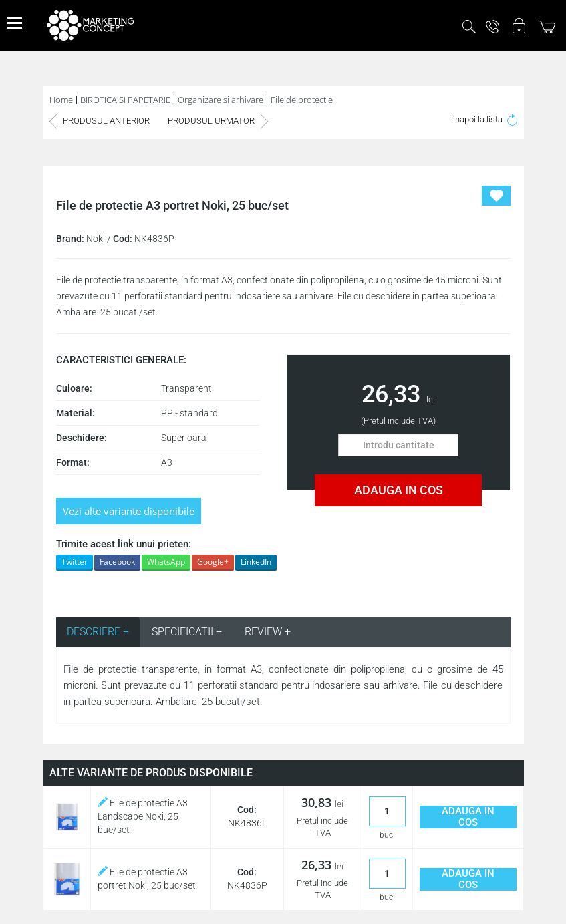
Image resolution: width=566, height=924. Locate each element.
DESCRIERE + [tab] (98, 632)
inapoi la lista (485, 119)
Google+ (213, 562)
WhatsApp (166, 562)
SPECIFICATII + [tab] (187, 632)
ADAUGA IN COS (399, 490)
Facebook (117, 562)
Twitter (75, 562)
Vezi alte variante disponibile (129, 511)
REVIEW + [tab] (268, 632)
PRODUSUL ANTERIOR (100, 121)
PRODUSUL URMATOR (218, 121)
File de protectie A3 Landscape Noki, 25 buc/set (143, 816)
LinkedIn (256, 562)
